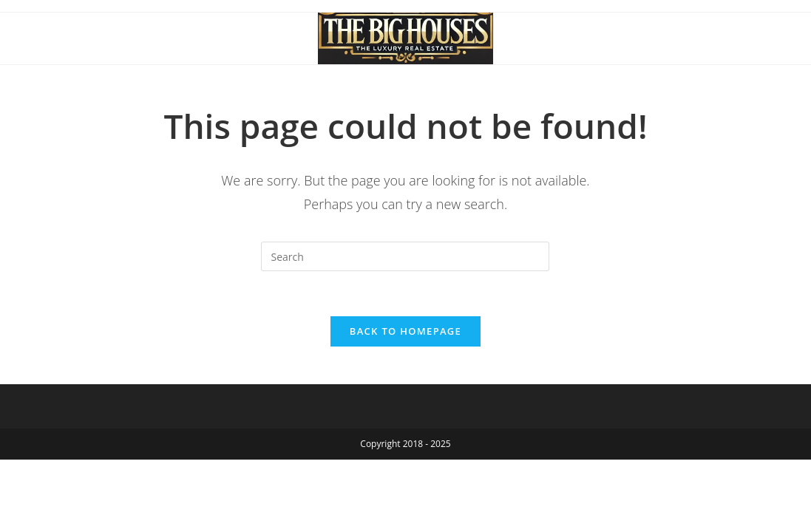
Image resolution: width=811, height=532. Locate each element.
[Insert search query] (405, 256)
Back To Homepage (405, 331)
